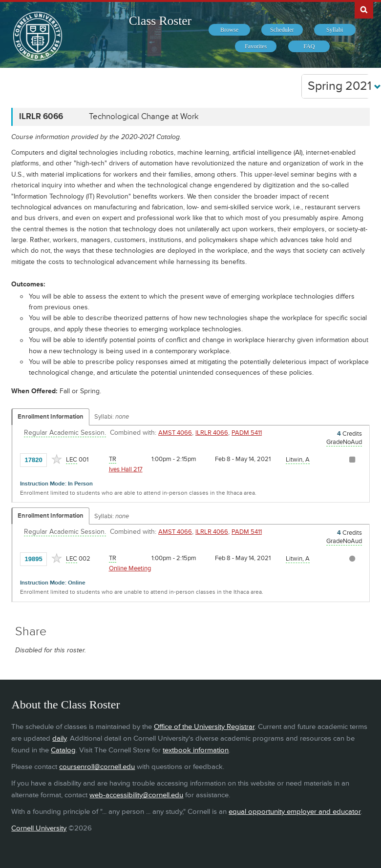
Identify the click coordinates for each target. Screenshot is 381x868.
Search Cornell (364, 9)
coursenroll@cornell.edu (97, 767)
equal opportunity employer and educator (295, 812)
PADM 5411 (247, 433)
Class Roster (160, 21)
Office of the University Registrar (204, 727)
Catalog (63, 750)
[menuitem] (229, 30)
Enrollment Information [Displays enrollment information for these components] (51, 417)
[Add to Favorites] (57, 459)
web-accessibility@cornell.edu (136, 795)
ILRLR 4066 (212, 433)
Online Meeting (130, 568)
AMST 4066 (175, 433)
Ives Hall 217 (126, 469)
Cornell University (39, 828)
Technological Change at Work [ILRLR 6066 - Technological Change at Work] (144, 117)
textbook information (196, 750)
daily (59, 738)
